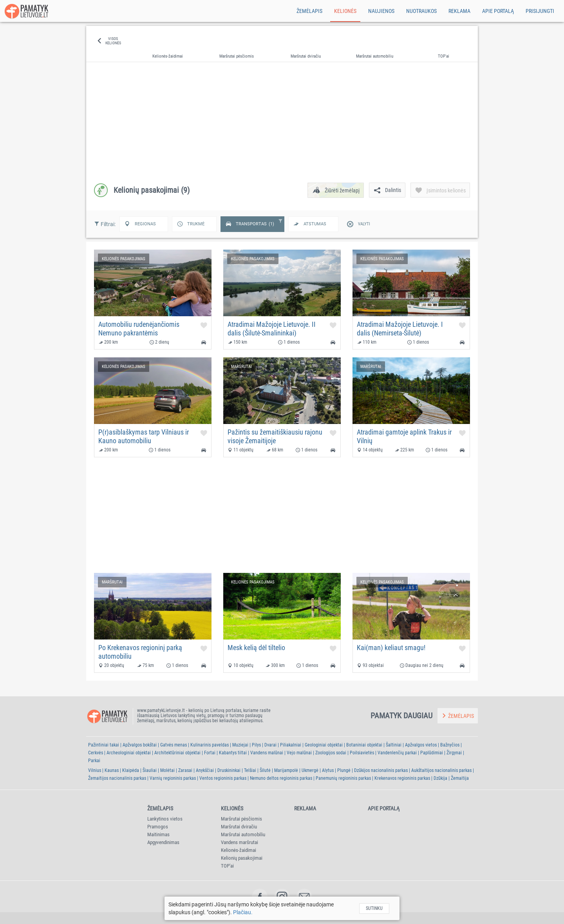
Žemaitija (460, 778)
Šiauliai (150, 770)
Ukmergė (310, 770)
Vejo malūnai (299, 753)
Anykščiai (205, 770)
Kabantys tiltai (233, 753)
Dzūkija (440, 778)
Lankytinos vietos (165, 819)
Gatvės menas (174, 745)
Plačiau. (243, 912)
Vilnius (95, 770)
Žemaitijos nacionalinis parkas (117, 778)
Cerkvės (96, 753)
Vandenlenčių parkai (397, 753)
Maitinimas (158, 834)
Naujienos (381, 11)
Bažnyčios (450, 745)
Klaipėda (131, 770)
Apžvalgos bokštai (140, 745)
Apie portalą (498, 11)
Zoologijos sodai (331, 753)
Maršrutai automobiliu (243, 834)
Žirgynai (454, 753)
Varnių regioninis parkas (173, 778)
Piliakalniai (291, 745)
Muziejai (240, 745)
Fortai (210, 753)
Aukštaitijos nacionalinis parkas (441, 770)
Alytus (328, 770)
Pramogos (158, 827)
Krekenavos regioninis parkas (402, 778)
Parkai (94, 761)
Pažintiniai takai (104, 745)
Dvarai (270, 745)
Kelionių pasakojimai (242, 858)
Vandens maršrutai (240, 842)
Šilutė (265, 770)
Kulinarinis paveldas (210, 745)
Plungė (344, 770)
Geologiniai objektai (324, 745)
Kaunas (112, 770)
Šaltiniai (394, 745)
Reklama (459, 11)
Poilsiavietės (362, 753)
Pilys (256, 745)
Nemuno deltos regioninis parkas (281, 778)
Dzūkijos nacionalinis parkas (381, 770)
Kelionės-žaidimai (239, 850)
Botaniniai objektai (364, 745)
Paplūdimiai (432, 753)
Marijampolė (286, 770)
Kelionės (345, 11)
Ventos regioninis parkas (223, 778)
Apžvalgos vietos (421, 745)
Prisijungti (540, 11)
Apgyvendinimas (163, 842)
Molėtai (167, 770)
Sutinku (374, 908)
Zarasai (185, 770)
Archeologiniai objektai (129, 753)
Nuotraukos (421, 11)
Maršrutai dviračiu (239, 827)
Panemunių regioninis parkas (343, 778)
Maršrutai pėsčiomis (241, 819)
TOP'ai (227, 866)
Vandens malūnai (267, 753)
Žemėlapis (309, 11)
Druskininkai (229, 770)
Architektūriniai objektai (177, 753)
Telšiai (250, 770)
